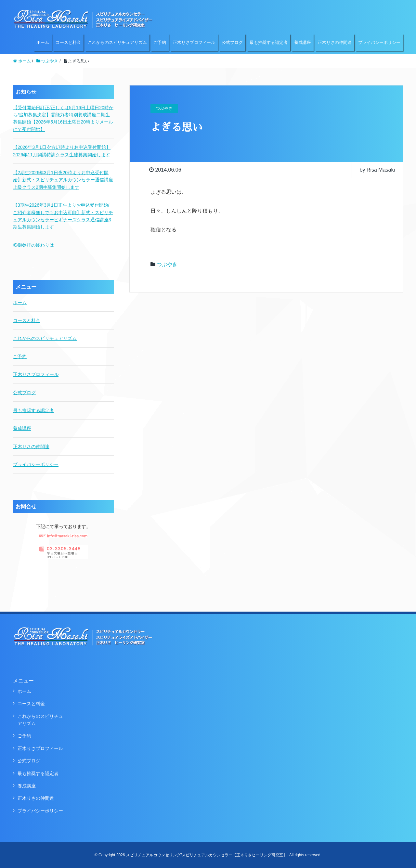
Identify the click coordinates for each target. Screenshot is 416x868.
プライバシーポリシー (379, 42)
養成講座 (303, 42)
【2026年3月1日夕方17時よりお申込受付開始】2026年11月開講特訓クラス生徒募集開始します (62, 151)
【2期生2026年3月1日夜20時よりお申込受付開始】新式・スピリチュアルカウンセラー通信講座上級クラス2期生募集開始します (63, 180)
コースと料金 (68, 42)
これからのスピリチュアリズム (117, 42)
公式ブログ (232, 42)
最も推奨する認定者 (269, 42)
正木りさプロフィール (194, 42)
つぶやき (167, 264)
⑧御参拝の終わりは (33, 245)
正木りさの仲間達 (335, 42)
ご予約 (160, 42)
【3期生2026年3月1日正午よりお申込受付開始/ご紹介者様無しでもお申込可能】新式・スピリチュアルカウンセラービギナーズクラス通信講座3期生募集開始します (63, 216)
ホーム (43, 42)
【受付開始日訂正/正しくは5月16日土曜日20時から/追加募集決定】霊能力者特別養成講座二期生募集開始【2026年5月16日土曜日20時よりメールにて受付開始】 (63, 118)
